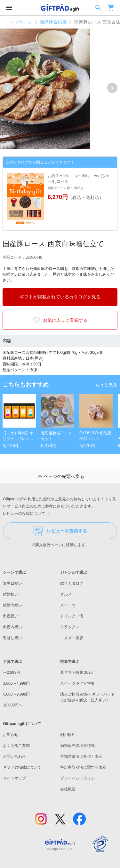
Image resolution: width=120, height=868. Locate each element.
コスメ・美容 (72, 638)
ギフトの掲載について (22, 767)
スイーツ (68, 605)
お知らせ (11, 735)
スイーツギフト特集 (77, 683)
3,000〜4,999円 (16, 683)
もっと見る (106, 385)
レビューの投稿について (28, 513)
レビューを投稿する (60, 531)
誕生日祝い (12, 583)
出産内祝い (12, 627)
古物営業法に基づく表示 (81, 756)
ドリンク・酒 (72, 616)
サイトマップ (14, 778)
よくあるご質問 (16, 746)
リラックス (70, 627)
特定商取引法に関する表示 (83, 767)
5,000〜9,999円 (16, 694)
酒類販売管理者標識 (77, 746)
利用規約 (68, 735)
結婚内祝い (12, 605)
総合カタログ (72, 583)
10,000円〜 (13, 705)
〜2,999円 (12, 672)
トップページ (19, 22)
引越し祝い (12, 638)
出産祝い (11, 616)
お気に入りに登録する (60, 320)
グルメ (66, 594)
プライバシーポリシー (79, 778)
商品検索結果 (53, 22)
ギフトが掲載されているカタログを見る (60, 297)
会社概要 (68, 789)
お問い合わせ (14, 756)
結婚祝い (11, 594)
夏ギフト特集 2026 (76, 672)
